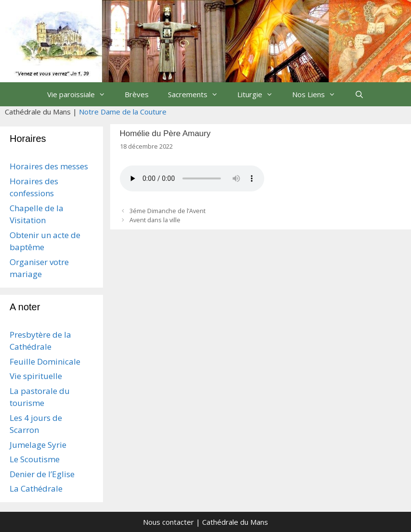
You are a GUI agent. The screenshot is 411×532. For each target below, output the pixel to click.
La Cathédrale (36, 488)
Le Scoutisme (35, 459)
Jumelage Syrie (38, 445)
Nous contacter (168, 522)
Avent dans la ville (155, 220)
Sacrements (198, 94)
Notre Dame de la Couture (123, 112)
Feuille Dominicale (45, 361)
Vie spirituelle (36, 376)
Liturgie (260, 94)
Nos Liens (319, 94)
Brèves (137, 94)
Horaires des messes (49, 166)
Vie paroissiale (81, 94)
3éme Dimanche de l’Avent (167, 211)
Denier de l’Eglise (42, 474)
